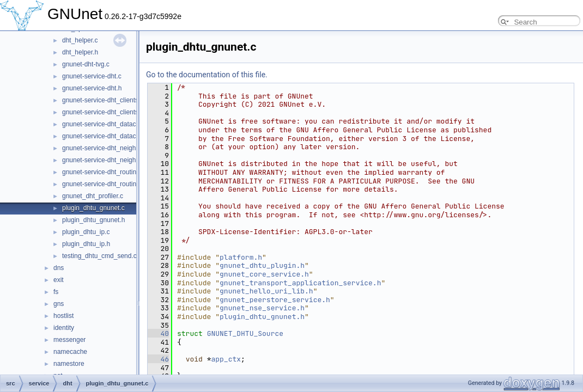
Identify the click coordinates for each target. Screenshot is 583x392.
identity (64, 328)
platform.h (241, 257)
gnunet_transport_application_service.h (300, 283)
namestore (69, 364)
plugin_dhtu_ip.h (86, 244)
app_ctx (226, 359)
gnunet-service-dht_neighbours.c (110, 148)
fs (56, 292)
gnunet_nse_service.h (262, 308)
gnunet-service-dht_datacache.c (109, 124)
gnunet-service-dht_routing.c (104, 172)
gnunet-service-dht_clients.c (103, 100)
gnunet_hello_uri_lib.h (266, 291)
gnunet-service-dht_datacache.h (109, 136)
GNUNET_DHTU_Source (245, 333)
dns (59, 268)
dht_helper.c (80, 40)
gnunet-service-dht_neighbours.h (110, 160)
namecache (70, 352)
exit (59, 280)
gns (59, 304)
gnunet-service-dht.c (92, 76)
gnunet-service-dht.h (92, 88)
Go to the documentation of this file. (207, 75)
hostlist (63, 316)
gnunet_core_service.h (264, 274)
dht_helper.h (80, 52)
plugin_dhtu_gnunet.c (93, 208)
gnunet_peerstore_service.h (275, 300)
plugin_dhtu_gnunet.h (93, 220)
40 (158, 333)
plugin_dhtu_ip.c (86, 232)
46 (158, 359)
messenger (69, 340)
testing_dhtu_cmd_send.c (99, 256)
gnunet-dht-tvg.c (86, 64)
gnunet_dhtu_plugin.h (262, 265)
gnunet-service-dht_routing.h (104, 184)
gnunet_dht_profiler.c (93, 196)
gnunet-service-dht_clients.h (103, 112)
